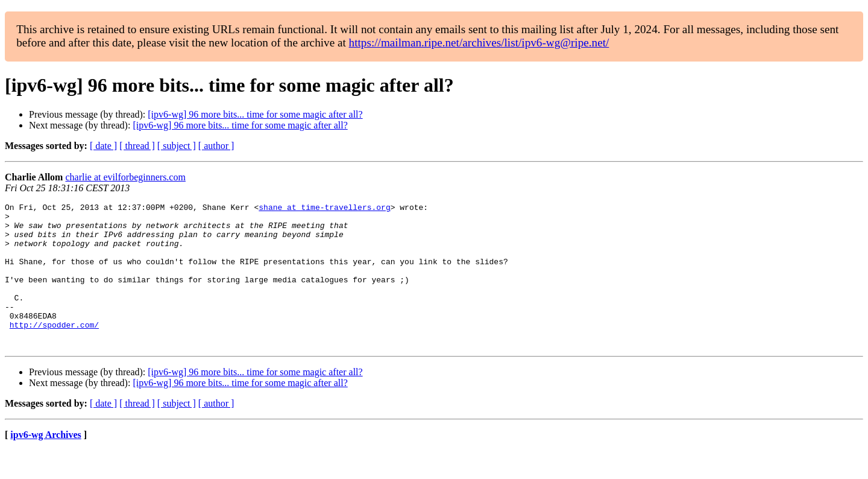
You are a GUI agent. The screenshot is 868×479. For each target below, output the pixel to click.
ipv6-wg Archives (46, 464)
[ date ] (103, 146)
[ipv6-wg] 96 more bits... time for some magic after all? (255, 114)
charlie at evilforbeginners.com (125, 177)
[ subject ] (177, 146)
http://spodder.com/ (54, 350)
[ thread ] (137, 146)
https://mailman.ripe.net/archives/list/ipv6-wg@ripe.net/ (479, 43)
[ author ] (216, 146)
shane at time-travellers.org (324, 209)
